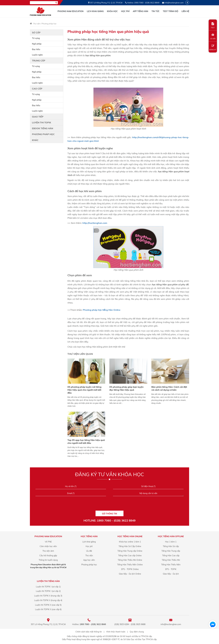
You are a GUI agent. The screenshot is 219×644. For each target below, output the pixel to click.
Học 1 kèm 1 (171, 542)
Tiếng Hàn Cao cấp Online (130, 556)
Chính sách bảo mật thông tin (89, 632)
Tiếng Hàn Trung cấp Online (130, 551)
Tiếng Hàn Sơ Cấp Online (130, 546)
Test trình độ (171, 11)
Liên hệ (185, 11)
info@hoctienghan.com (174, 3)
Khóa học (112, 11)
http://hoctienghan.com (95, 223)
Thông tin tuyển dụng (48, 560)
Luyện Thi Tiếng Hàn (48, 581)
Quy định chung (137, 632)
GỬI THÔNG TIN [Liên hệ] (109, 514)
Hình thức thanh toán (116, 632)
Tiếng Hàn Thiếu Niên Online (130, 565)
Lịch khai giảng (95, 11)
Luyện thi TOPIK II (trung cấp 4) (48, 600)
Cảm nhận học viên (48, 546)
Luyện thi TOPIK (42, 122)
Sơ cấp (36, 33)
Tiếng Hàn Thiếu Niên (171, 565)
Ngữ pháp (37, 44)
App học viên (89, 560)
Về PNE (48, 542)
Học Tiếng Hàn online (130, 536)
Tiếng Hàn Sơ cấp (171, 546)
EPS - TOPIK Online (130, 569)
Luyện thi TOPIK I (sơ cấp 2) (48, 591)
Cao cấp (37, 89)
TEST (213, 25)
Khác (35, 140)
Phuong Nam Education (71, 11)
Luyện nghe (37, 55)
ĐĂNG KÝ (213, 48)
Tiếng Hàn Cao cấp (171, 556)
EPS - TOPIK (171, 569)
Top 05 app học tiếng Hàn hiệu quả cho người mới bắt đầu (86, 441)
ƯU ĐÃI (213, 36)
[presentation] (109, 504)
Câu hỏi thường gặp (48, 556)
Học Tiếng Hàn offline (171, 536)
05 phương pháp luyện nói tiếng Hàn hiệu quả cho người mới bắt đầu (84, 390)
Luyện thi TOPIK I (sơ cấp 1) (48, 587)
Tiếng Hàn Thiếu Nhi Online (130, 560)
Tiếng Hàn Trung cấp (171, 551)
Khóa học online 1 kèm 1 (130, 542)
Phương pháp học (49, 24)
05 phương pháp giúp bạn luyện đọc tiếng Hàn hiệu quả (126, 388)
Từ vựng (36, 38)
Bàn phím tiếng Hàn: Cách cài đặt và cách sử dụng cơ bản (169, 388)
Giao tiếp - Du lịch (171, 574)
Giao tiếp (38, 117)
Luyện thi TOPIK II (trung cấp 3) (48, 596)
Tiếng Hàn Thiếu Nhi (171, 560)
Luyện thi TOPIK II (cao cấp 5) (48, 605)
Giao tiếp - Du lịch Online (130, 574)
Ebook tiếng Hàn (43, 128)
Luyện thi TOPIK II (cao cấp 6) (48, 609)
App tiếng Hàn (141, 11)
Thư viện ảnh (48, 551)
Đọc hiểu (36, 49)
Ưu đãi (89, 551)
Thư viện (36, 24)
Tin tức (156, 11)
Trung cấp (39, 61)
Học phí (125, 11)
